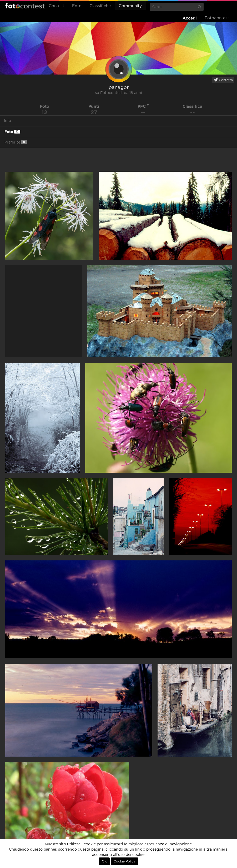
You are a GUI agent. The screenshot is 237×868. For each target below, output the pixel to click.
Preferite (16, 142)
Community (130, 6)
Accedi (190, 18)
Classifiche (100, 6)
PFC (143, 106)
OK (104, 861)
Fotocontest (25, 6)
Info (7, 121)
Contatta (223, 80)
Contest (56, 6)
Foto (77, 6)
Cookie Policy (124, 861)
